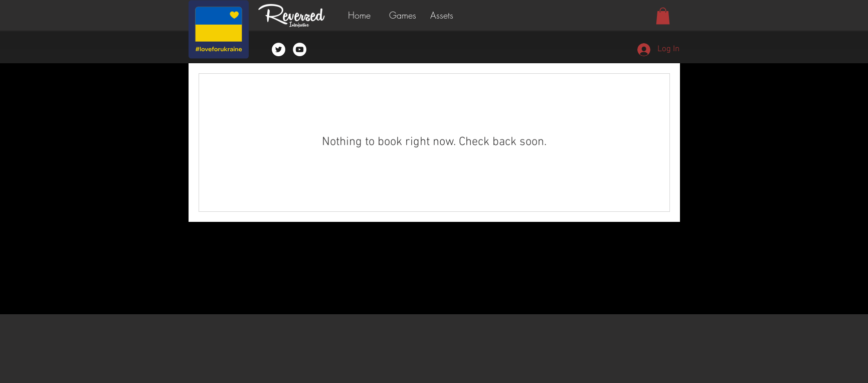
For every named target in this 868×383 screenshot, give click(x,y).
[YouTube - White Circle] (300, 49)
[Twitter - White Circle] (279, 49)
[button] (405, 15)
